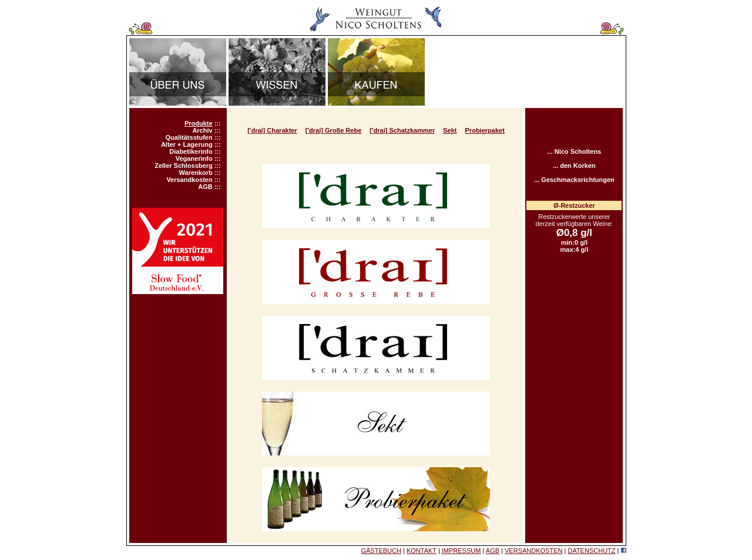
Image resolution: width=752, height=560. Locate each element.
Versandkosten (189, 180)
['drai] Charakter (272, 130)
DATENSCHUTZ (591, 551)
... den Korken (574, 166)
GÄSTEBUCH (381, 551)
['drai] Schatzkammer (402, 130)
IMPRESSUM (461, 551)
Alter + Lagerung (187, 144)
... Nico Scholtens (575, 151)
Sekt (450, 130)
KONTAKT (422, 551)
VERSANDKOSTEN (533, 551)
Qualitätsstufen (189, 137)
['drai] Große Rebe (334, 130)
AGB (205, 187)
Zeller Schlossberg (183, 166)
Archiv (202, 130)
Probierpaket (485, 130)
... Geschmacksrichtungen (574, 180)
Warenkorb (196, 173)
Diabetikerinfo (191, 151)
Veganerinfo (194, 158)
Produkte (199, 123)
